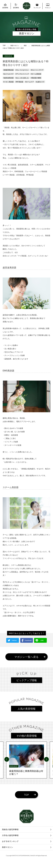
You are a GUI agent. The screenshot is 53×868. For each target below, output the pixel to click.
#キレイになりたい (22, 70)
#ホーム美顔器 (36, 74)
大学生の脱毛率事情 (10, 835)
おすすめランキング (10, 841)
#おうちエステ (8, 74)
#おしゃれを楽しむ (22, 78)
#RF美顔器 (19, 82)
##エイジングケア (37, 70)
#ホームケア (29, 82)
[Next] (46, 759)
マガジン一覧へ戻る (26, 657)
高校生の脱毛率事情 (10, 829)
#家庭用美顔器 (8, 70)
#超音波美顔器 (8, 78)
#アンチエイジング (22, 74)
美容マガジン (7, 847)
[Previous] (7, 759)
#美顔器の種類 (36, 78)
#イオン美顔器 (8, 82)
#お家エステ (40, 82)
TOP (26, 795)
